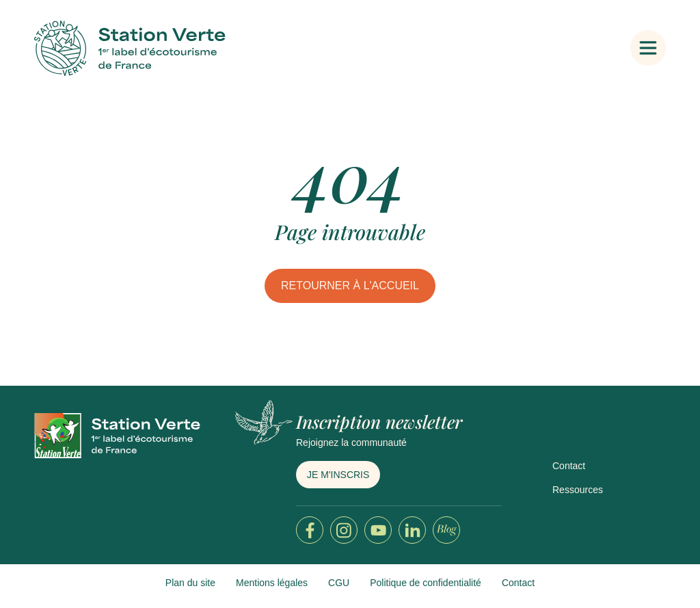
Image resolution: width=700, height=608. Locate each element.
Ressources (578, 490)
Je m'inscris (338, 475)
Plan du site (190, 583)
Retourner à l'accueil (350, 286)
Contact (569, 466)
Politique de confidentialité (426, 583)
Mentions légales (272, 583)
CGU (339, 583)
